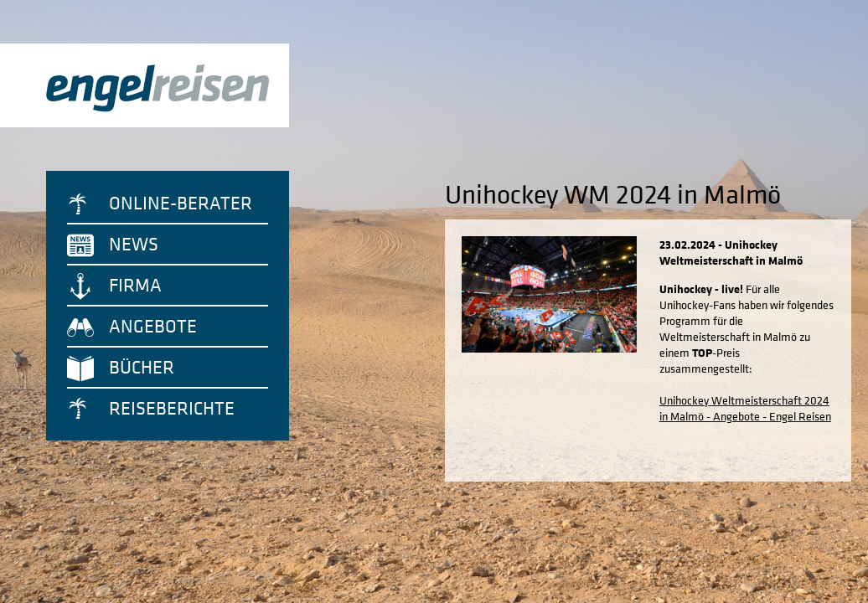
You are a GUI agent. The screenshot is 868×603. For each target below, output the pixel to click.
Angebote (153, 326)
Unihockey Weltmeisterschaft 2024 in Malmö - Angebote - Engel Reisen (719, 402)
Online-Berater (181, 203)
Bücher (142, 367)
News (134, 244)
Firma (135, 285)
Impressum (468, 582)
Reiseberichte (172, 408)
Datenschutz (403, 582)
